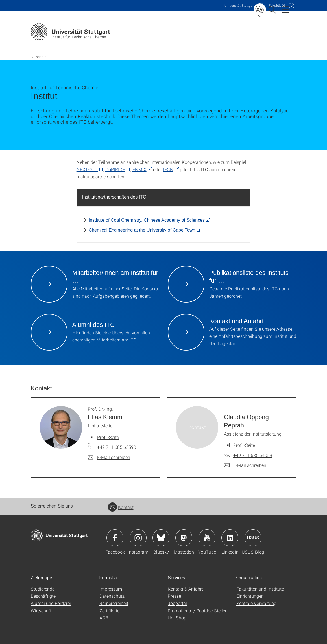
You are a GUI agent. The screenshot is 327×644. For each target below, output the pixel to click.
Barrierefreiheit (114, 603)
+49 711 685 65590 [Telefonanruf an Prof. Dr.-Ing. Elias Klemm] (117, 447)
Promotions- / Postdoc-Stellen (198, 611)
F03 (277, 6)
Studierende (43, 589)
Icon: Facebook (115, 538)
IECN (168, 169)
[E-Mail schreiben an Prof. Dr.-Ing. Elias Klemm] (109, 457)
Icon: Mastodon (184, 538)
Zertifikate (109, 611)
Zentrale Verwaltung (256, 603)
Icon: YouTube (207, 538)
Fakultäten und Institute (260, 589)
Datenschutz (112, 596)
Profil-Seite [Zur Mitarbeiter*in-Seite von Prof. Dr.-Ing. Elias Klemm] (108, 437)
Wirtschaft (41, 611)
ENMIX (139, 169)
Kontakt (121, 507)
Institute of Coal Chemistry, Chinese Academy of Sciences (147, 220)
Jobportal (177, 603)
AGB (104, 618)
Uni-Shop (177, 618)
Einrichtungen (250, 596)
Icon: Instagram (138, 538)
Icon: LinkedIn (230, 538)
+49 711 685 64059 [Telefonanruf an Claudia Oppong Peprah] (253, 455)
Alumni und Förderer (51, 603)
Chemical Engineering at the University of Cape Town (142, 230)
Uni (240, 6)
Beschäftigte (43, 596)
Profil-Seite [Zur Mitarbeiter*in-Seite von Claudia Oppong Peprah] (244, 445)
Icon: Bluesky (161, 538)
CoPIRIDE (115, 169)
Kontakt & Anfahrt (185, 589)
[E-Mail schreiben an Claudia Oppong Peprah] (245, 465)
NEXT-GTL (87, 169)
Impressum (111, 589)
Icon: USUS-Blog (253, 538)
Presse (174, 596)
